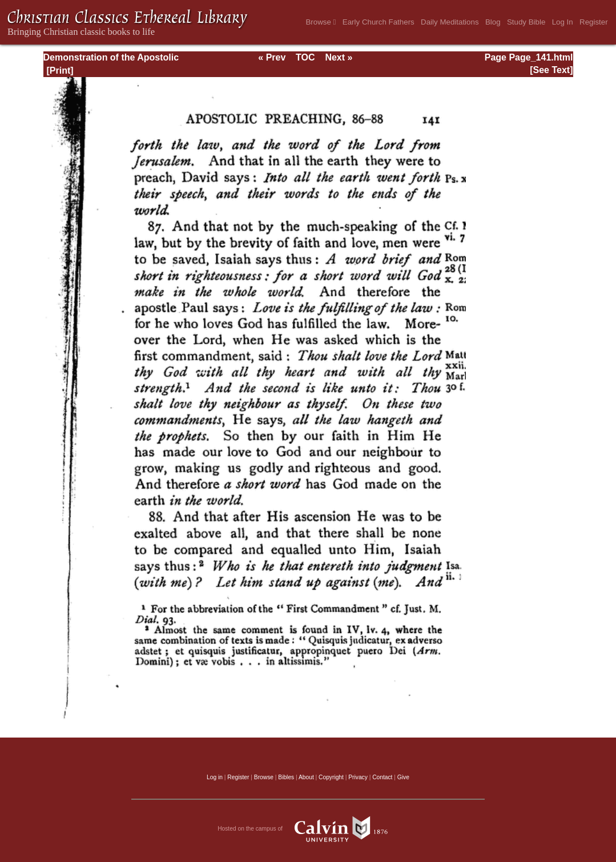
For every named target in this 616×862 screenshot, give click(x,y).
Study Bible (526, 22)
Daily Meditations (450, 22)
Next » (339, 57)
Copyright (331, 777)
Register (594, 22)
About (306, 777)
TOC (305, 57)
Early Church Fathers (379, 22)
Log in (215, 777)
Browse (321, 22)
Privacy (358, 777)
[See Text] (551, 70)
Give (403, 777)
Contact (382, 777)
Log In (563, 22)
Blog (493, 22)
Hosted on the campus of (308, 829)
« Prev (272, 57)
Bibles (286, 777)
